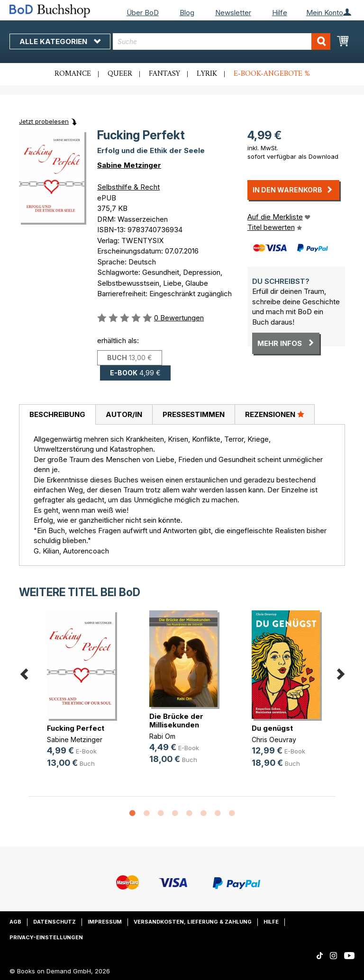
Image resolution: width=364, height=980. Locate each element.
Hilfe (280, 13)
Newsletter (233, 13)
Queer (120, 74)
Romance (73, 74)
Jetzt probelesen (44, 121)
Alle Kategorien (60, 41)
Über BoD (143, 13)
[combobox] (222, 41)
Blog (187, 13)
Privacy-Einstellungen (46, 937)
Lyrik (207, 74)
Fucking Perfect (76, 728)
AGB (15, 922)
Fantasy (164, 74)
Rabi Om (162, 736)
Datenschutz (55, 922)
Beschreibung (57, 414)
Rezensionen (275, 414)
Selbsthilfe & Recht (128, 187)
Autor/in (124, 414)
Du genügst (272, 728)
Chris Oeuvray (274, 740)
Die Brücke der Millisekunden (176, 721)
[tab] (57, 415)
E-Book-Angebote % (272, 74)
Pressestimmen (194, 414)
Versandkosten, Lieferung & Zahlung (193, 922)
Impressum (105, 922)
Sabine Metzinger (129, 165)
